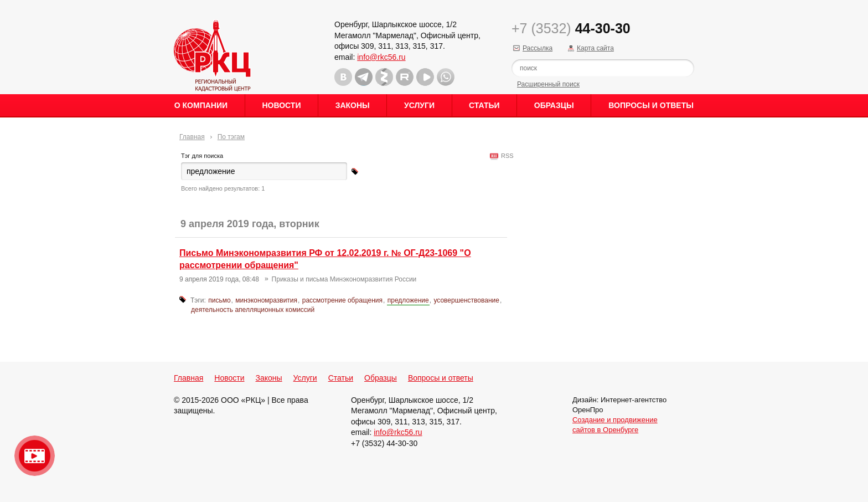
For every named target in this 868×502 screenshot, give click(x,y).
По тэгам (231, 137)
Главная (192, 137)
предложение (408, 300)
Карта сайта (595, 48)
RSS (506, 156)
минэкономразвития (266, 300)
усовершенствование (466, 300)
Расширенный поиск (548, 84)
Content (858, 175)
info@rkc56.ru (381, 57)
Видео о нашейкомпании (35, 456)
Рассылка (538, 48)
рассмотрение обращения (342, 300)
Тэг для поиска (202, 156)
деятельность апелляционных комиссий (253, 310)
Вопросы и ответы (651, 105)
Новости (281, 105)
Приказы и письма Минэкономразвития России (344, 279)
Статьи (484, 105)
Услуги (419, 105)
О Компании (201, 105)
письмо (219, 300)
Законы (353, 105)
